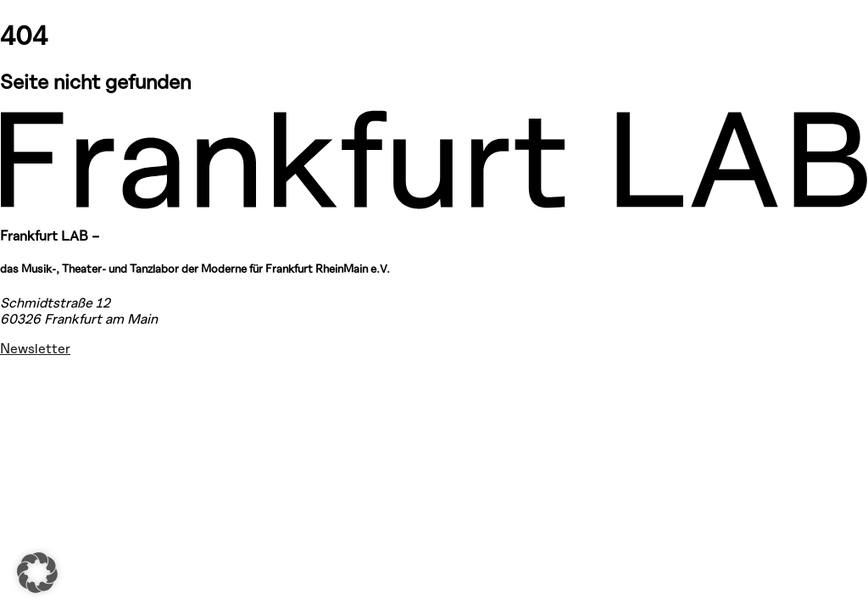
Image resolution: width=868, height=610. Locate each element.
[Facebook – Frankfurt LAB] (20, 423)
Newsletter (35, 348)
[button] (37, 573)
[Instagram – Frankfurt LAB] (20, 380)
